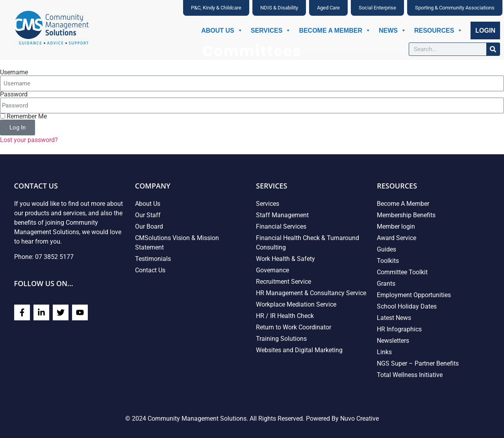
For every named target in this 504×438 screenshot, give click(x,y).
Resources (438, 30)
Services (271, 30)
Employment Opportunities (414, 295)
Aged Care (328, 8)
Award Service (397, 238)
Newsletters (393, 341)
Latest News (394, 318)
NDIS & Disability (279, 8)
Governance (272, 270)
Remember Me (23, 116)
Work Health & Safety (285, 259)
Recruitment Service (283, 282)
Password (14, 94)
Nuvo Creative (359, 419)
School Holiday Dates (407, 306)
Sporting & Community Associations (455, 8)
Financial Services (281, 226)
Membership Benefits (406, 215)
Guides (386, 249)
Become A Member (335, 30)
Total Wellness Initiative (410, 375)
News (393, 30)
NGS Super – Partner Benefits (418, 363)
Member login (396, 226)
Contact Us (150, 270)
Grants (386, 284)
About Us (222, 30)
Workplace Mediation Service (296, 304)
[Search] (493, 49)
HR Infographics (399, 329)
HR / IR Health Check (285, 316)
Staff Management (282, 215)
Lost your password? (29, 140)
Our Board (149, 226)
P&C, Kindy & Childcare (216, 8)
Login (485, 30)
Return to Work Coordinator (294, 327)
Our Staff (148, 215)
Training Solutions (281, 339)
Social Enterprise (377, 8)
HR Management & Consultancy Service (311, 293)
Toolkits (388, 261)
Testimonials (153, 259)
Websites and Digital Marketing (299, 350)
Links (384, 352)
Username (14, 72)
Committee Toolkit (402, 272)
